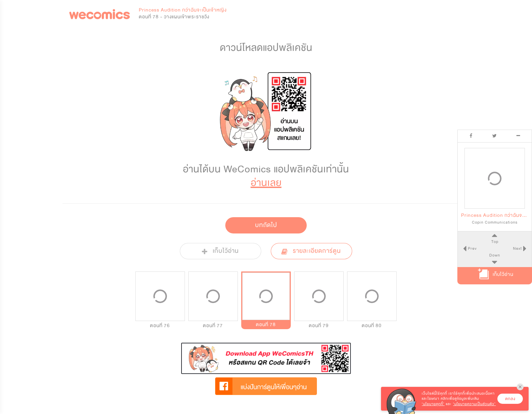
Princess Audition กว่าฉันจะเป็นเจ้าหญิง (183, 10)
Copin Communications (495, 222)
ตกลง (510, 399)
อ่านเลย (266, 183)
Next (518, 248)
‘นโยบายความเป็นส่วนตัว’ (474, 404)
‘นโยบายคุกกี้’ (433, 404)
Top (495, 242)
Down (495, 255)
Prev (471, 248)
